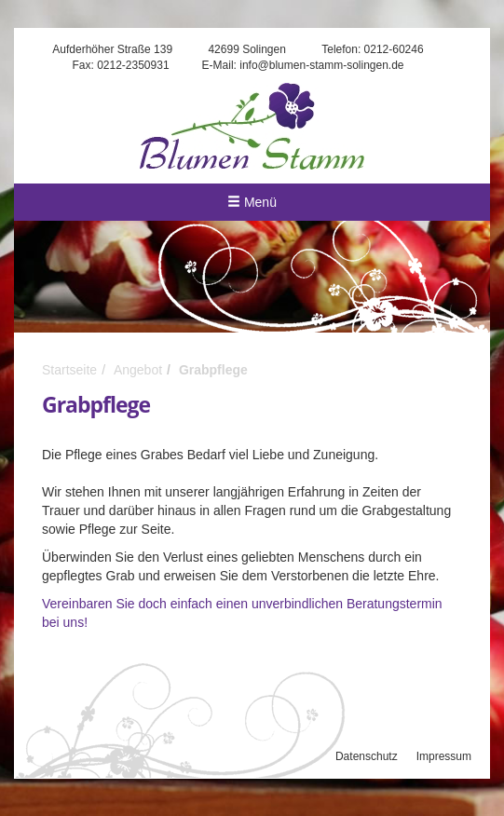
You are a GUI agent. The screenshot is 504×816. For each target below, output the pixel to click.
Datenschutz (367, 756)
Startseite (69, 370)
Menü (252, 202)
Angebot (138, 370)
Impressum (444, 756)
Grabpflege (213, 370)
